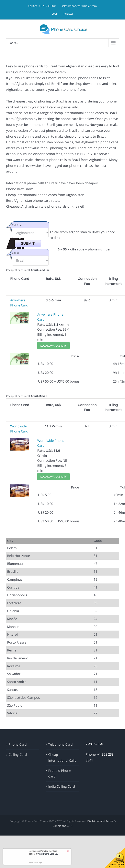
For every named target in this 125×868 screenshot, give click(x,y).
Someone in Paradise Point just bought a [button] (43, 852)
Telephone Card (60, 744)
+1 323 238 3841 (47, 6)
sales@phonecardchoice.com (79, 6)
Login (55, 14)
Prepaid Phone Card (60, 774)
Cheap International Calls (62, 757)
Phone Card (18, 744)
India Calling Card (62, 786)
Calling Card (18, 755)
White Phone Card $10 (48, 854)
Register (68, 14)
